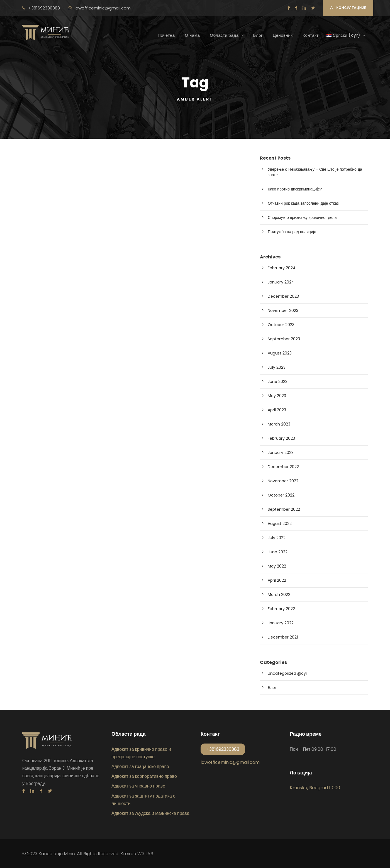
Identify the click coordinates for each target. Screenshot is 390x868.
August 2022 (280, 524)
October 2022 (281, 495)
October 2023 (281, 325)
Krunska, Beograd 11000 (315, 788)
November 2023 (283, 310)
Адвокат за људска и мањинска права (150, 813)
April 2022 (277, 580)
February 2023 (281, 438)
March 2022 (279, 595)
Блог (258, 35)
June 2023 (278, 382)
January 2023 (281, 453)
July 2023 (277, 367)
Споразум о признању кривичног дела (302, 217)
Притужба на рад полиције (292, 232)
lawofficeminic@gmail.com (103, 8)
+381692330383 (44, 8)
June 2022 (278, 552)
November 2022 (283, 481)
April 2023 (277, 410)
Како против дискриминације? (295, 189)
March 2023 (279, 424)
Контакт (311, 35)
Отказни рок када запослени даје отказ (303, 203)
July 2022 (277, 538)
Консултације (348, 8)
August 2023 (280, 353)
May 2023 (277, 396)
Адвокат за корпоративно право (144, 776)
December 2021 (283, 637)
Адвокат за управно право (138, 786)
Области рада (224, 35)
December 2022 (283, 467)
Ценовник (283, 35)
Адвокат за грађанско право (140, 766)
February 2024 (282, 268)
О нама (192, 35)
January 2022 (281, 623)
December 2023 (283, 296)
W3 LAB (145, 854)
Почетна (166, 35)
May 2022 (277, 566)
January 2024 (281, 282)
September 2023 (284, 339)
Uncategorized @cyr (287, 673)
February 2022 (281, 609)
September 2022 (284, 509)
